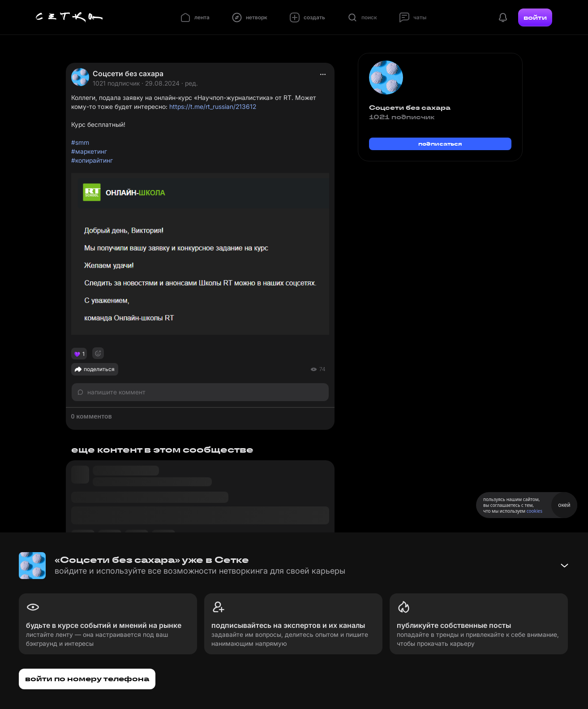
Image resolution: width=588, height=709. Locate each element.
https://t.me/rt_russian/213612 (213, 106)
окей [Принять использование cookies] (564, 505)
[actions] (323, 74)
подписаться (440, 144)
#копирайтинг (92, 160)
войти (535, 17)
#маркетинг (89, 151)
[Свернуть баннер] (564, 566)
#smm (80, 142)
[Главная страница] (69, 17)
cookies (534, 511)
